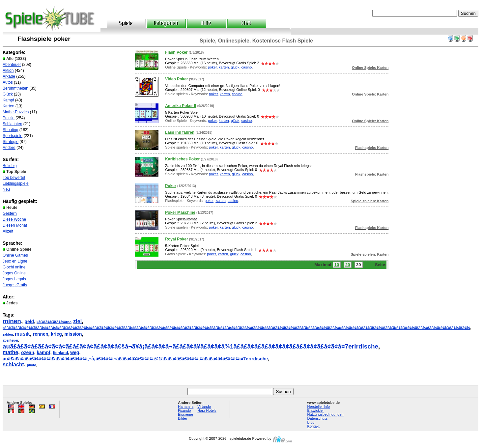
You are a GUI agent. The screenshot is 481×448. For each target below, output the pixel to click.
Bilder (183, 418)
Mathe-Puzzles (16, 112)
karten (224, 67)
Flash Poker (176, 52)
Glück (8, 94)
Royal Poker (176, 239)
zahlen (8, 335)
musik (22, 334)
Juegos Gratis (15, 285)
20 (348, 265)
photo (32, 365)
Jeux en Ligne (15, 261)
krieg (56, 334)
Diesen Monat (15, 225)
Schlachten (12, 124)
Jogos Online (14, 273)
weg (75, 352)
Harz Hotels (207, 410)
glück (235, 67)
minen (12, 321)
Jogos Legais (14, 279)
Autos (8, 82)
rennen (41, 334)
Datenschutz (317, 418)
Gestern (10, 213)
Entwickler (316, 410)
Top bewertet (14, 178)
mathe (10, 352)
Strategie (11, 142)
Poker (170, 186)
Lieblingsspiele (16, 183)
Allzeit (8, 231)
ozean (28, 352)
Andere (9, 148)
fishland (61, 353)
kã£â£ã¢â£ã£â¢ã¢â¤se (54, 322)
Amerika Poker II (181, 106)
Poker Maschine (180, 212)
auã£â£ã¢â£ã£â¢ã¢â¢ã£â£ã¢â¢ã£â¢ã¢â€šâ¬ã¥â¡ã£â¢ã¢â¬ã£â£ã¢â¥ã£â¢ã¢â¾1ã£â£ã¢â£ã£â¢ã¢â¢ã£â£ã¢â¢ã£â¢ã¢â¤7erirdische (190, 346)
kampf (43, 352)
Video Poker (176, 79)
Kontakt (313, 426)
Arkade (9, 76)
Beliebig (10, 166)
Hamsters (186, 406)
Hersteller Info (319, 406)
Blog (311, 422)
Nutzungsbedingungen (325, 414)
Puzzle (9, 118)
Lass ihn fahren (180, 132)
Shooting (10, 130)
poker (212, 67)
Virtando (204, 406)
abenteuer (10, 340)
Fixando (184, 410)
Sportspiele (13, 136)
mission (73, 334)
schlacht (13, 364)
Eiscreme (185, 414)
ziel (77, 321)
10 (337, 265)
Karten (8, 106)
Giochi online (14, 267)
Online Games (15, 255)
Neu (6, 189)
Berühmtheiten (15, 88)
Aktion (8, 70)
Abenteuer (12, 65)
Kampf (8, 100)
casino (247, 67)
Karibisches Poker (182, 159)
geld (29, 322)
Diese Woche (14, 219)
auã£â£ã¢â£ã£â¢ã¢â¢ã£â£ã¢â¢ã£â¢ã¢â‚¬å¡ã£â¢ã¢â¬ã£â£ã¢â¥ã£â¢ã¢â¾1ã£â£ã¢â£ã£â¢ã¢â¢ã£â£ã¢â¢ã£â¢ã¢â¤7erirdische (135, 359)
